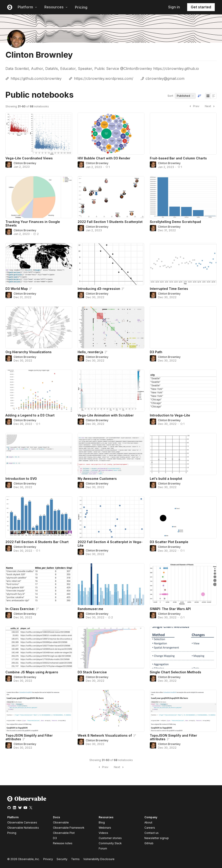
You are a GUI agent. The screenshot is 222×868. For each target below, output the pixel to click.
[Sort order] (199, 96)
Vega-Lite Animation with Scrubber (106, 415)
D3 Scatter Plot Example (169, 542)
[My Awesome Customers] (111, 454)
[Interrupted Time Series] (183, 264)
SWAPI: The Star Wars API (170, 609)
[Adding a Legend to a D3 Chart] (39, 391)
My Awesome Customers (97, 479)
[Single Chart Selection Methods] (183, 648)
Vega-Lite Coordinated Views (29, 158)
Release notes (63, 843)
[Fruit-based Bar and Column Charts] (183, 134)
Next (210, 106)
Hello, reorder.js (90, 352)
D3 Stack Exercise (92, 672)
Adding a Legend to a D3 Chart (30, 415)
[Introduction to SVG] (39, 454)
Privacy (48, 859)
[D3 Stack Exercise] (111, 648)
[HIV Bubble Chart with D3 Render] (111, 134)
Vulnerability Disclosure (99, 859)
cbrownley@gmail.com (165, 78)
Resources (56, 7)
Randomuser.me (90, 609)
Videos (103, 833)
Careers (150, 828)
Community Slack (110, 843)
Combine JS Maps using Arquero (32, 672)
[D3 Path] (183, 327)
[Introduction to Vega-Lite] (183, 391)
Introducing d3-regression (99, 289)
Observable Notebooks (23, 828)
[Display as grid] (208, 96)
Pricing (81, 7)
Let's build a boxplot (166, 479)
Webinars (105, 828)
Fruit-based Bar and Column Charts (178, 158)
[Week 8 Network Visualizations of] (111, 711)
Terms (75, 859)
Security (62, 859)
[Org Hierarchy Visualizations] (39, 327)
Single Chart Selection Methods (175, 672)
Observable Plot (64, 833)
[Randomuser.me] (111, 584)
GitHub (149, 843)
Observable (61, 822)
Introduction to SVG (21, 479)
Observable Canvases (22, 822)
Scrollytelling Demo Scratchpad (175, 222)
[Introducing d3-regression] (111, 264)
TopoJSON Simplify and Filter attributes (29, 737)
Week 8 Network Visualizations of (105, 735)
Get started (201, 7)
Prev (194, 106)
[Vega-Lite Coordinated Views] (39, 134)
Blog (102, 822)
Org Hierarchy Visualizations (29, 352)
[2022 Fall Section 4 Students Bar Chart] (39, 517)
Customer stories (110, 838)
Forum (103, 848)
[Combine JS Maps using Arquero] (39, 648)
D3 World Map (17, 289)
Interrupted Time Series (169, 289)
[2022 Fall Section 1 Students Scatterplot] (111, 197)
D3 (55, 838)
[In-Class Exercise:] (39, 584)
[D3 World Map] (39, 264)
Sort (170, 96)
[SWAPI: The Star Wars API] (183, 584)
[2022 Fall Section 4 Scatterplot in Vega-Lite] (111, 517)
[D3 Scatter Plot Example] (183, 517)
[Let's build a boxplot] (183, 454)
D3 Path (156, 352)
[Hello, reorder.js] (111, 327)
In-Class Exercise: (20, 609)
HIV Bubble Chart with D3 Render (104, 158)
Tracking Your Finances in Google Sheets (33, 224)
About (148, 822)
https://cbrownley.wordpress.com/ (104, 78)
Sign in (174, 7)
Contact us (152, 833)
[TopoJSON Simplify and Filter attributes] (39, 711)
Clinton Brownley (25, 163)
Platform (27, 7)
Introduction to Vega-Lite (170, 415)
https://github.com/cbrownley (36, 78)
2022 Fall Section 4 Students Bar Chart (37, 542)
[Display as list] (214, 96)
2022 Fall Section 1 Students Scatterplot (110, 222)
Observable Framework (69, 828)
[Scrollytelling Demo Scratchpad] (183, 197)
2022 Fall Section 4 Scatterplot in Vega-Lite (110, 544)
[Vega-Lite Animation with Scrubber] (111, 391)
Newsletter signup (157, 838)
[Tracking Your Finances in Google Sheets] (39, 197)
